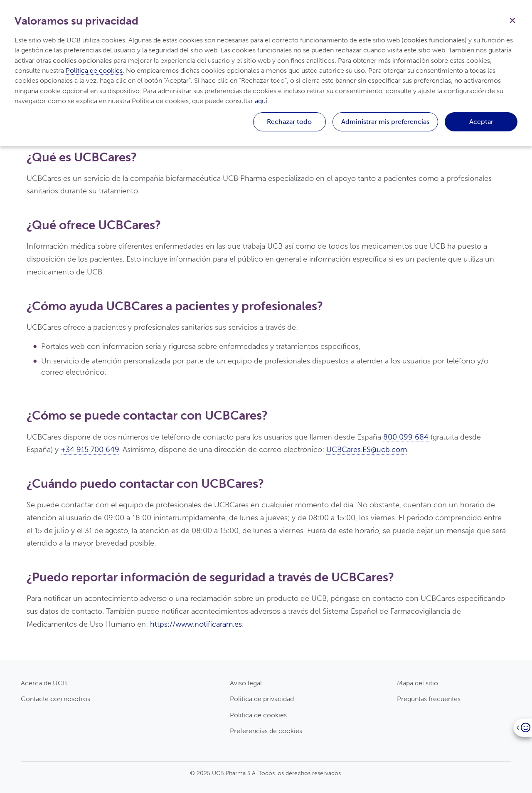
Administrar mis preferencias (385, 122)
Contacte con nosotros (55, 699)
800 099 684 (406, 437)
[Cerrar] (512, 20)
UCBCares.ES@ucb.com (367, 450)
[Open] (523, 728)
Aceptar (481, 122)
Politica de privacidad (262, 699)
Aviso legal (246, 683)
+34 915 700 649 (90, 450)
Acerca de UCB (44, 683)
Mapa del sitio (417, 683)
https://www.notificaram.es (196, 624)
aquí (261, 101)
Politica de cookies (258, 715)
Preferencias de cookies (266, 731)
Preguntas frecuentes (429, 699)
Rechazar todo (289, 122)
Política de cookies (94, 70)
